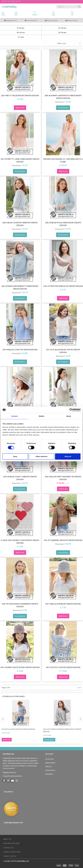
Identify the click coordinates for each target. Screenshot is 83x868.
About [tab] (69, 416)
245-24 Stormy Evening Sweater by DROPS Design (62, 730)
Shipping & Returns (9, 772)
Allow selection (41, 456)
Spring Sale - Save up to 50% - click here (11, 1)
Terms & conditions (12, 852)
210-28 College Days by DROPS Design (18, 729)
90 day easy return (52, 20)
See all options (49, 740)
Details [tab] (41, 416)
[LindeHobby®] (9, 6)
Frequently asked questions (12, 776)
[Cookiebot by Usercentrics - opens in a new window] (71, 410)
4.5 (16, 20)
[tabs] (72, 14)
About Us (7, 839)
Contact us (8, 848)
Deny (15, 456)
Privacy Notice (10, 856)
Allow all (68, 456)
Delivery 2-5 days (72, 20)
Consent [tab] (14, 416)
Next (79, 687)
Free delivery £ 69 (32, 20)
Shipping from (10, 20)
